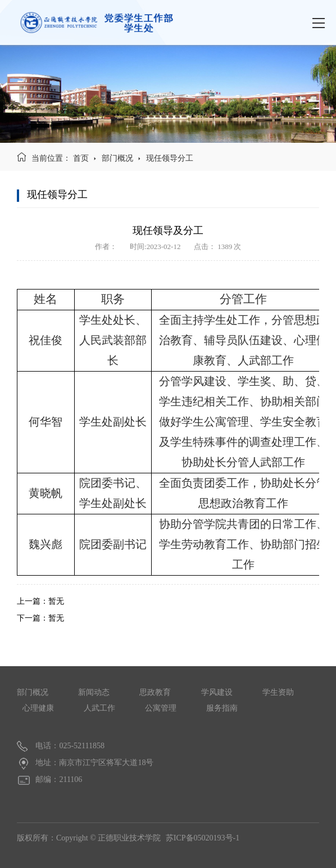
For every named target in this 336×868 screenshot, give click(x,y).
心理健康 (38, 708)
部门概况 (117, 158)
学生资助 (278, 692)
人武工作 (99, 708)
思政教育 (155, 692)
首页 (81, 158)
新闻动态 (94, 692)
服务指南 (222, 708)
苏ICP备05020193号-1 (203, 838)
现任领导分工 (170, 158)
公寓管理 (161, 708)
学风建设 (217, 692)
